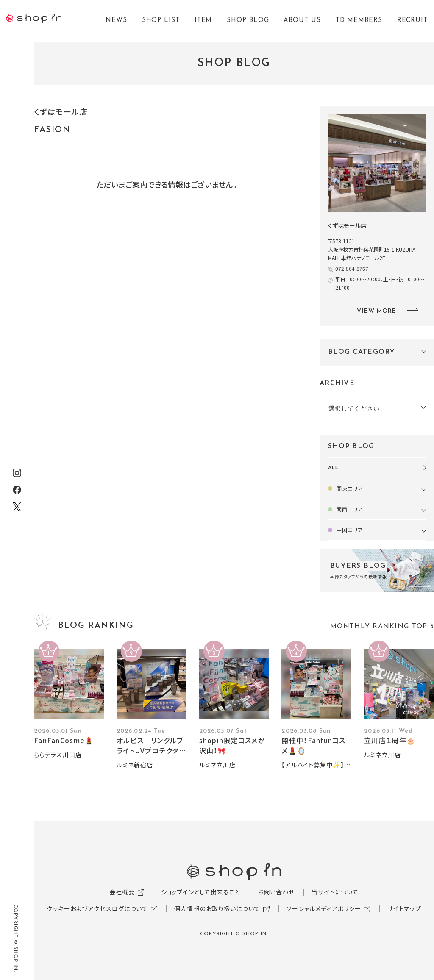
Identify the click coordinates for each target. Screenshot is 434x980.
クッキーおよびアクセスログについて (97, 908)
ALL (333, 468)
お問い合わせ (276, 892)
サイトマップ (404, 908)
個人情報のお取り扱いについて (217, 908)
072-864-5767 (352, 268)
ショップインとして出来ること (201, 892)
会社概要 (122, 892)
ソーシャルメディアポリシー (324, 908)
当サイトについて (335, 892)
